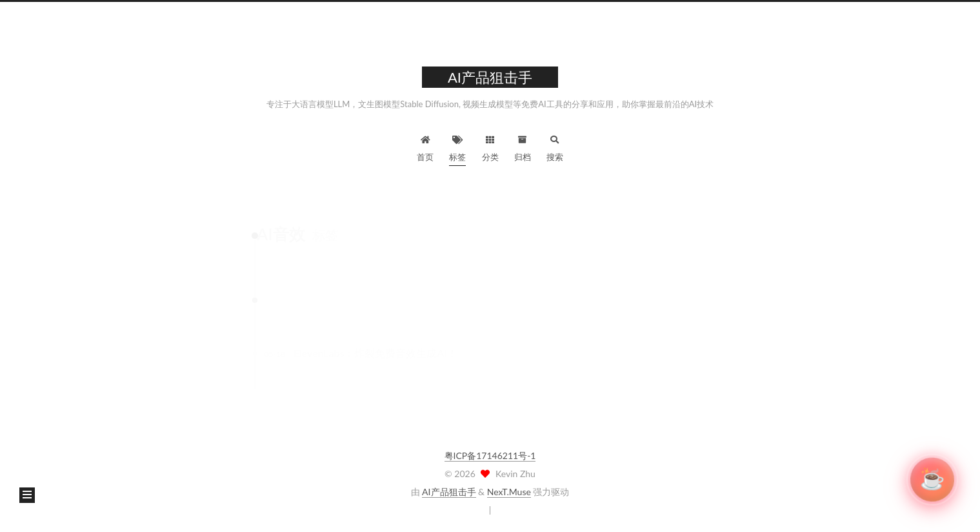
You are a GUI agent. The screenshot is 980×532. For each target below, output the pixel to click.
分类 (490, 147)
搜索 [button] (555, 147)
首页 (425, 147)
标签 (457, 147)
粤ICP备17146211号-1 (490, 455)
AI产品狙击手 (449, 492)
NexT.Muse (509, 492)
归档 (523, 147)
